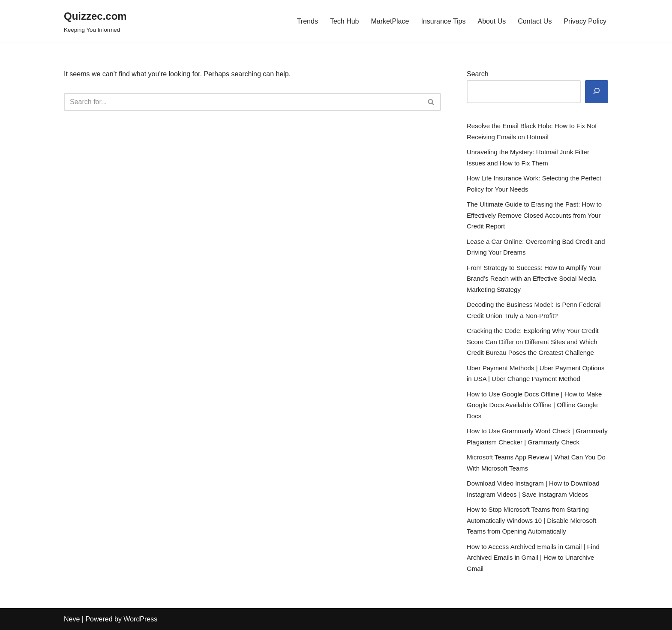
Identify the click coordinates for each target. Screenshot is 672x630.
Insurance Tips (443, 21)
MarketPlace (390, 21)
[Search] (243, 102)
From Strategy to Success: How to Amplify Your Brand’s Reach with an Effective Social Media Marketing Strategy (534, 279)
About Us (492, 21)
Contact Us (535, 21)
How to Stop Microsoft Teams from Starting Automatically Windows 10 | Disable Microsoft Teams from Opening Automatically (531, 520)
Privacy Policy (585, 21)
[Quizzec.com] (95, 21)
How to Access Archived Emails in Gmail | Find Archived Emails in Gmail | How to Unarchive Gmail (533, 558)
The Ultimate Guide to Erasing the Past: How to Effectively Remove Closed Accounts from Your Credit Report (534, 215)
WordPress (140, 619)
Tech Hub (345, 21)
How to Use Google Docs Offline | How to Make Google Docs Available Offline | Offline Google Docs (534, 405)
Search (478, 74)
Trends (307, 21)
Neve (72, 619)
